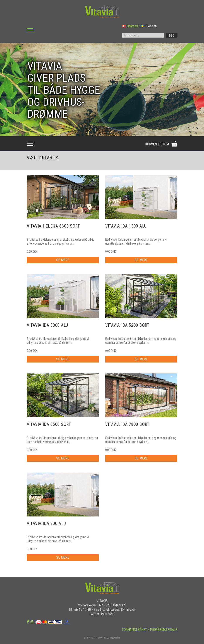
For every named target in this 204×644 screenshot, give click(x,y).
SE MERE (63, 260)
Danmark (130, 26)
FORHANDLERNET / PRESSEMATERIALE (150, 630)
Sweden (149, 26)
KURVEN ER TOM (157, 144)
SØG (172, 36)
